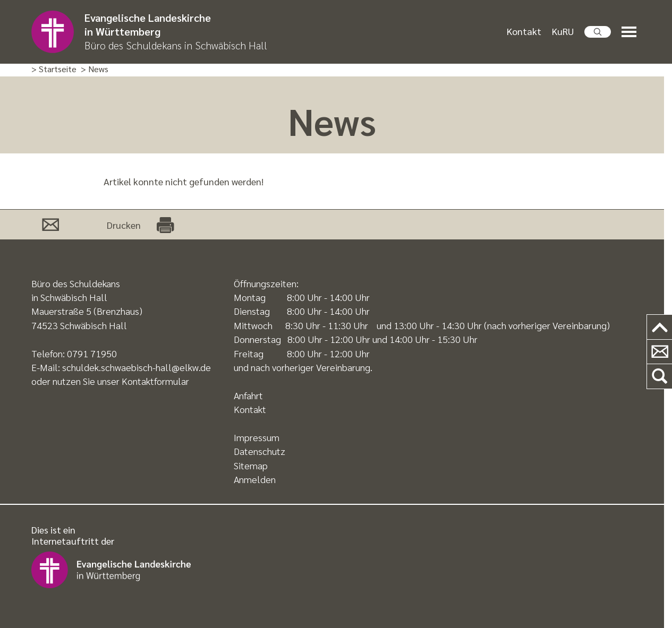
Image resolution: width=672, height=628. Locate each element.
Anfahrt (248, 395)
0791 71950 (92, 353)
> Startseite (54, 69)
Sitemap (251, 465)
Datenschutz (260, 451)
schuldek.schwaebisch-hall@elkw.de (137, 367)
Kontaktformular (155, 381)
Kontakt (524, 31)
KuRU (563, 31)
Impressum (257, 437)
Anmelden (255, 479)
